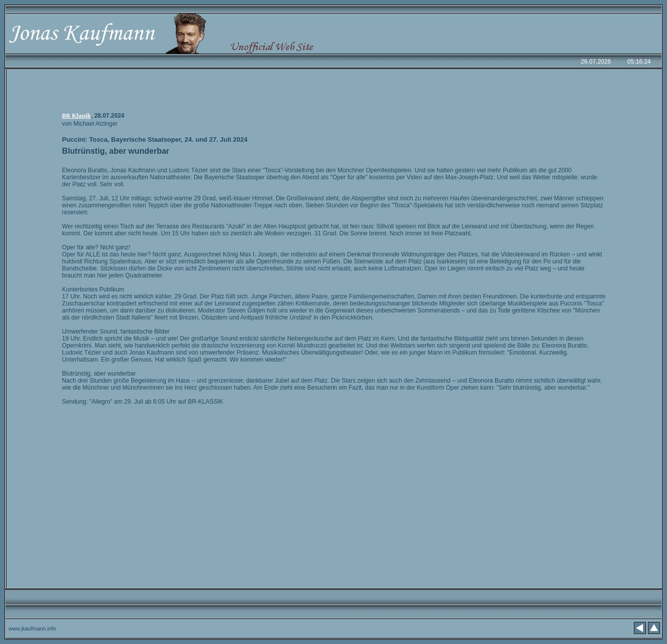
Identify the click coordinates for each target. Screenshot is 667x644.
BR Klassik (77, 116)
